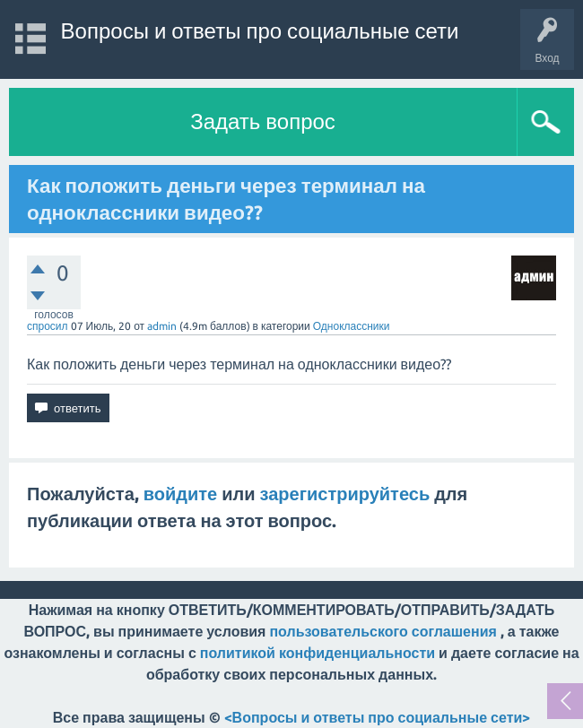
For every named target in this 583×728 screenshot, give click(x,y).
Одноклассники (352, 326)
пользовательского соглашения (383, 631)
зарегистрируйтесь (345, 494)
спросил (48, 326)
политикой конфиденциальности (318, 653)
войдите (180, 494)
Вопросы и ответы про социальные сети (260, 31)
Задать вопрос (263, 121)
